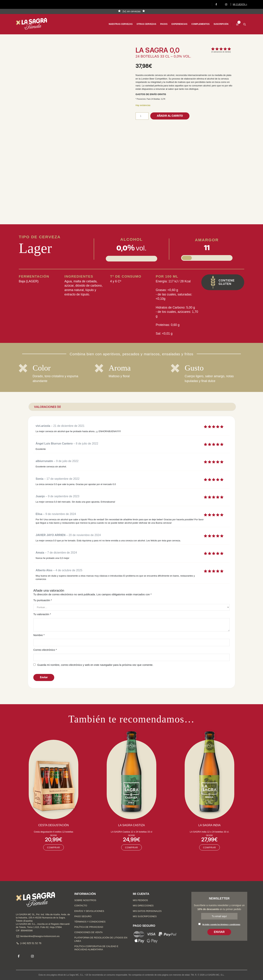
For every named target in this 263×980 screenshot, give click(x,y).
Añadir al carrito (170, 116)
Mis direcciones (143, 906)
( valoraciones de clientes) (221, 52)
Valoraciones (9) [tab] (47, 407)
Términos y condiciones (90, 922)
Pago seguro (83, 916)
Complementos (198, 24)
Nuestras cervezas (118, 24)
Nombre (39, 635)
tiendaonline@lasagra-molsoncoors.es (40, 936)
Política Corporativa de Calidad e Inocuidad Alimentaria (96, 948)
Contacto (81, 906)
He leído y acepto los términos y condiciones (221, 925)
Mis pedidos (140, 900)
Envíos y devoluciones (89, 911)
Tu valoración (42, 614)
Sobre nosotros (85, 900)
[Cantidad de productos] (142, 116)
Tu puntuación (43, 600)
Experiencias (177, 24)
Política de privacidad (89, 927)
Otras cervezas (144, 24)
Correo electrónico (45, 650)
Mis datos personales (147, 911)
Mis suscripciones (145, 916)
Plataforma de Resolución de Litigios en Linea (101, 939)
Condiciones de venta (89, 932)
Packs (162, 24)
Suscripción (219, 24)
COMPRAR (54, 847)
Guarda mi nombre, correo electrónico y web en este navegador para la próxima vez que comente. (95, 665)
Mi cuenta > (240, 4)
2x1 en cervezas (131, 11)
